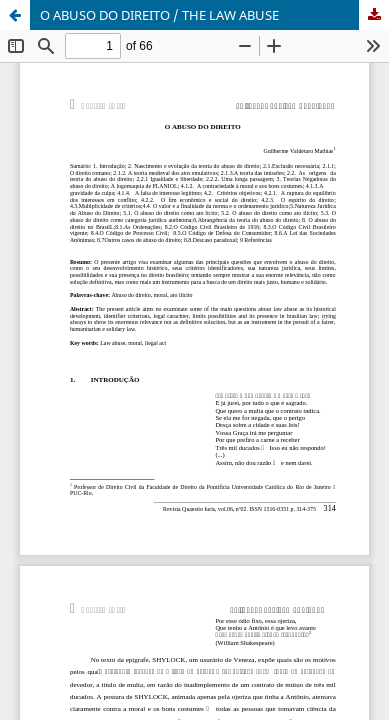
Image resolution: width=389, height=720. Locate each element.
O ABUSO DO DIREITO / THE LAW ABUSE (159, 15)
